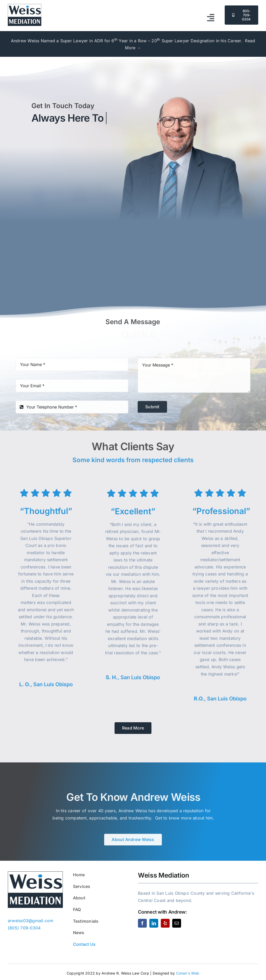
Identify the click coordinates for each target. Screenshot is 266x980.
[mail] (177, 923)
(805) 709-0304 (171, 235)
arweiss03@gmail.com (72, 242)
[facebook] (142, 923)
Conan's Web (188, 973)
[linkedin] (154, 923)
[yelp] (165, 923)
